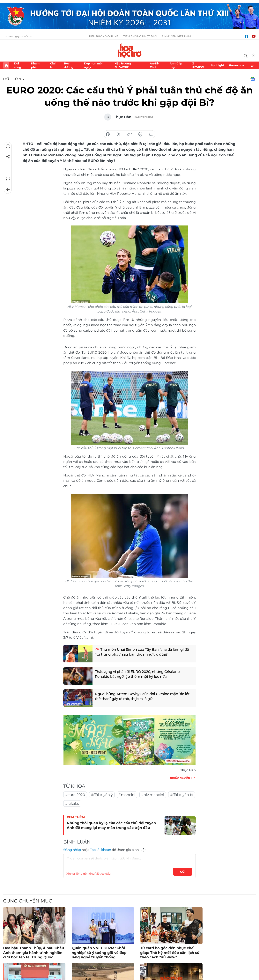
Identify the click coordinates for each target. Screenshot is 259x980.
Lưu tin (8, 168)
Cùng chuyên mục (28, 901)
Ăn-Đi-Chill (154, 65)
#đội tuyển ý (102, 795)
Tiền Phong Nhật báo (140, 36)
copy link (129, 134)
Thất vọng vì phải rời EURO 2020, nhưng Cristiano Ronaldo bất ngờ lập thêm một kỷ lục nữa (137, 674)
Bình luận (8, 179)
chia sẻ (108, 134)
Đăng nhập (72, 850)
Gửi (183, 872)
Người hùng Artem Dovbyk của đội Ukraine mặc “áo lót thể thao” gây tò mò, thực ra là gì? (142, 696)
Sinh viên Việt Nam (176, 36)
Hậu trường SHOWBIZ (123, 65)
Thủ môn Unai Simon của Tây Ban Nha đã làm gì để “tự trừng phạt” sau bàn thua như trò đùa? (142, 652)
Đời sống (18, 65)
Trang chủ (6, 65)
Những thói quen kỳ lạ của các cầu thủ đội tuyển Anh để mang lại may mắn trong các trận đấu (111, 825)
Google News (253, 79)
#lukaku (72, 804)
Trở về (8, 190)
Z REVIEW (198, 65)
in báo (140, 134)
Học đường (69, 65)
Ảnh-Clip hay (176, 65)
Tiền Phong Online (104, 36)
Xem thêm (253, 65)
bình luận (151, 134)
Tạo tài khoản (101, 850)
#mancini (127, 795)
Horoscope (237, 65)
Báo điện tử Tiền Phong (130, 51)
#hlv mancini (153, 795)
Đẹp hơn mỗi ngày (93, 65)
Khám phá (35, 65)
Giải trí (53, 65)
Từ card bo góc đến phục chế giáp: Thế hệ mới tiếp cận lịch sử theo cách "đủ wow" (170, 953)
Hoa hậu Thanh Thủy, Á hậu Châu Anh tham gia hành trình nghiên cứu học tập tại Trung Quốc (34, 953)
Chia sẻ (8, 157)
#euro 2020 (75, 795)
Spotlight (218, 65)
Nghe (8, 146)
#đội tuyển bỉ (182, 795)
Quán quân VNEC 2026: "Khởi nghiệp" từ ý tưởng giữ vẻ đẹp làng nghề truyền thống (99, 953)
